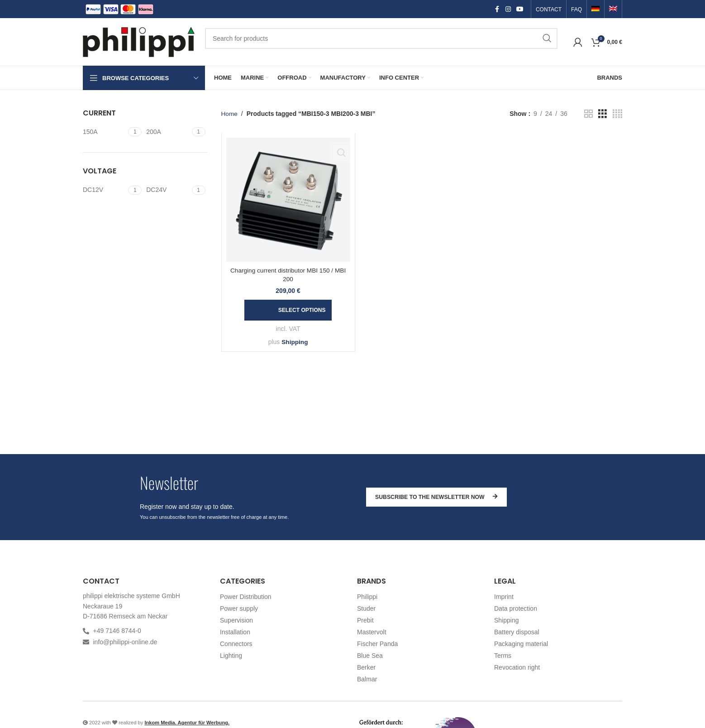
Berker (366, 667)
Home (230, 114)
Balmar (367, 679)
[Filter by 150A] (104, 132)
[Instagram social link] (508, 9)
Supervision (236, 620)
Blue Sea (370, 656)
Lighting (231, 656)
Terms (503, 656)
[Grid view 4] (617, 114)
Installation (235, 632)
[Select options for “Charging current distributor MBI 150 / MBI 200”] (288, 310)
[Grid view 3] (603, 114)
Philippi (367, 597)
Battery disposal (517, 632)
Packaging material (521, 644)
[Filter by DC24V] (168, 190)
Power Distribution (246, 597)
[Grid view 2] (588, 114)
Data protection (516, 608)
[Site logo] (139, 41)
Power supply (239, 608)
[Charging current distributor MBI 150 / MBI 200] (288, 200)
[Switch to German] (595, 10)
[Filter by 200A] (168, 132)
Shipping (295, 342)
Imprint (504, 597)
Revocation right (517, 667)
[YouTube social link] (520, 9)
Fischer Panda (377, 644)
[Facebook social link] (497, 9)
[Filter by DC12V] (104, 190)
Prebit (365, 620)
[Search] (381, 38)
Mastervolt (372, 632)
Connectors (236, 644)
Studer (366, 608)
